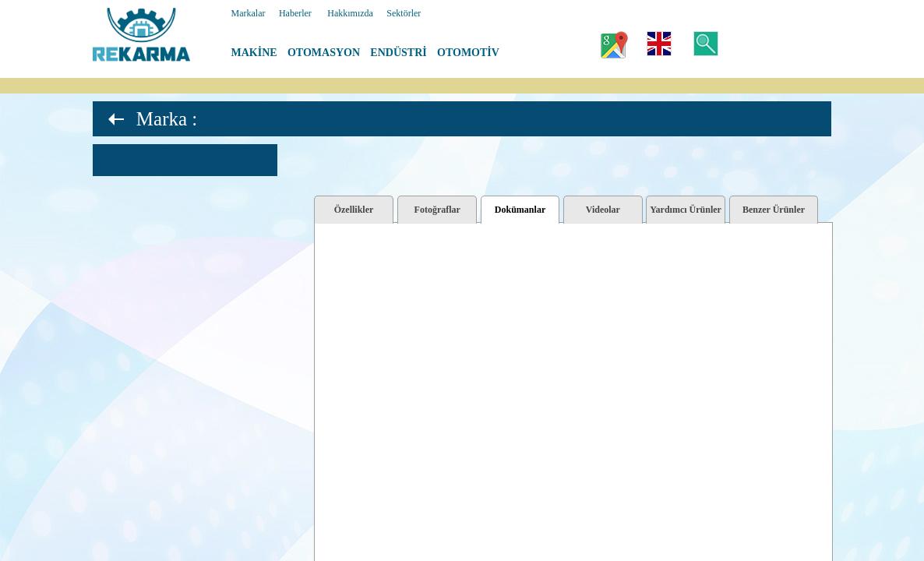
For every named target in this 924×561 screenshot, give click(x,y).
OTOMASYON (324, 53)
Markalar (249, 13)
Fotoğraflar (437, 210)
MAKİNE (254, 53)
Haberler (295, 13)
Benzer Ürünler (774, 210)
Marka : (167, 119)
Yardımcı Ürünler (686, 210)
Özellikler (354, 210)
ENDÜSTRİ (398, 53)
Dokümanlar (520, 210)
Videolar (603, 210)
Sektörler (404, 13)
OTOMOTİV (468, 53)
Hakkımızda (350, 13)
